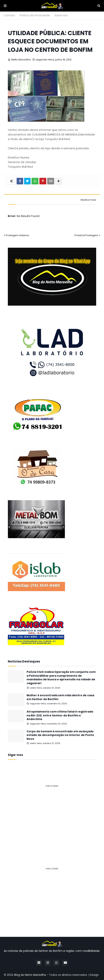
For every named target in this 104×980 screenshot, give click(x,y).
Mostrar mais (88, 200)
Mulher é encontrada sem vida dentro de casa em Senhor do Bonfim (60, 697)
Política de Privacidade (35, 15)
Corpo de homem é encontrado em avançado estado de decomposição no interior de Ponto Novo (60, 735)
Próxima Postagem (86, 235)
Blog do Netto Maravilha (30, 975)
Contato (9, 15)
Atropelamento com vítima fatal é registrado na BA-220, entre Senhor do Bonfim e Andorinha (60, 715)
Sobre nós (61, 15)
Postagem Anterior (17, 235)
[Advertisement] (52, 817)
